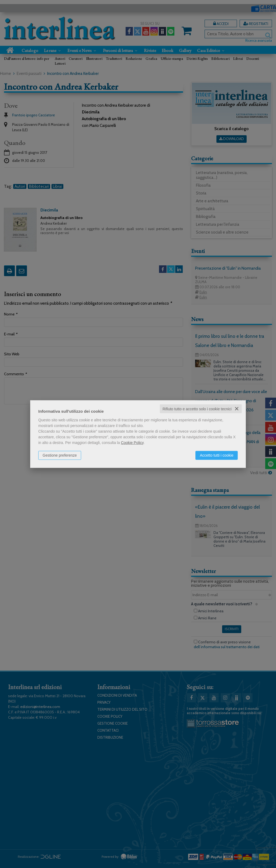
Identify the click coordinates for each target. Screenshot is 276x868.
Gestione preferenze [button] (60, 455)
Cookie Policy (132, 442)
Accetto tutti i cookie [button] (217, 455)
